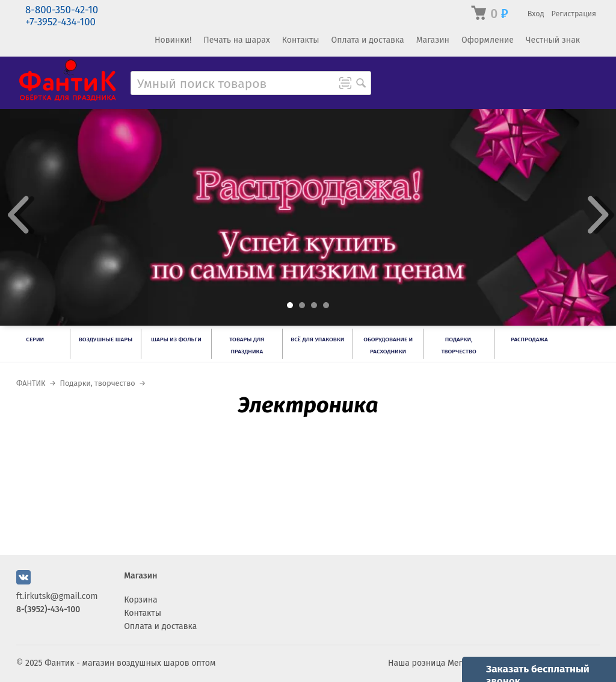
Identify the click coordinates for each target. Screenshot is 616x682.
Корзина (141, 600)
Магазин (433, 40)
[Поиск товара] (361, 84)
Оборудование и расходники (388, 346)
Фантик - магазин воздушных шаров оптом (130, 663)
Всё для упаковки (317, 339)
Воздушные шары (106, 339)
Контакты (301, 40)
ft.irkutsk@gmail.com (57, 596)
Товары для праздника (247, 346)
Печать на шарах (236, 40)
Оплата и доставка (367, 40)
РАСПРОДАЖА (529, 339)
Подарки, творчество (458, 346)
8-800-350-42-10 (62, 10)
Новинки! (173, 40)
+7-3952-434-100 (60, 22)
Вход (536, 14)
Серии (35, 339)
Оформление (488, 40)
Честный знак (553, 40)
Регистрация (574, 14)
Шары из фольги (176, 339)
